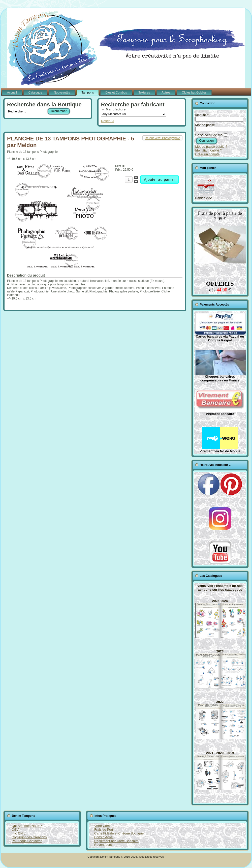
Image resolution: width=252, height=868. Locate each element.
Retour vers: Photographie (162, 138)
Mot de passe (205, 125)
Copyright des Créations (29, 837)
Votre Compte (104, 826)
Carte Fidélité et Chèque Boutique (119, 833)
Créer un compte (208, 154)
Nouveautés (62, 93)
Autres (166, 93)
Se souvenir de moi (209, 135)
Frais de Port (104, 830)
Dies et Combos (116, 93)
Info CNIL (19, 833)
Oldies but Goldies (194, 93)
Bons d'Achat (104, 837)
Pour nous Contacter (27, 841)
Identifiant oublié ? (209, 150)
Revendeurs (103, 845)
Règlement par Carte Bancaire (116, 841)
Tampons (88, 93)
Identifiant (202, 115)
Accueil (12, 93)
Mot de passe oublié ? (211, 147)
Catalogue (35, 93)
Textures (144, 93)
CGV (15, 830)
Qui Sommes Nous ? (27, 826)
